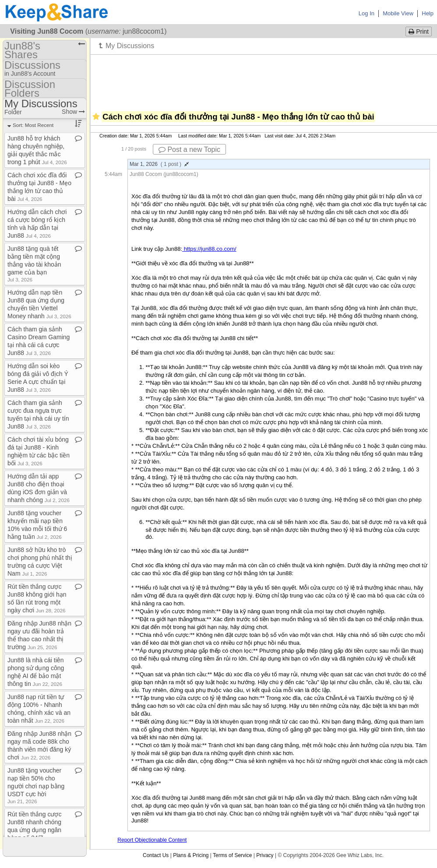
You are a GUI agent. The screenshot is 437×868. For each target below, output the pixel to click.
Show (73, 112)
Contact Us (156, 855)
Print (419, 32)
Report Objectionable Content (152, 840)
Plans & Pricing (191, 855)
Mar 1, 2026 (159, 164)
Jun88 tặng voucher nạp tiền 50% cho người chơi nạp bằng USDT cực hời (36, 785)
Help (428, 13)
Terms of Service (232, 855)
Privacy (265, 855)
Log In (367, 13)
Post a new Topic (189, 149)
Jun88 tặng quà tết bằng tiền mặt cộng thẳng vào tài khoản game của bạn (34, 264)
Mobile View (398, 13)
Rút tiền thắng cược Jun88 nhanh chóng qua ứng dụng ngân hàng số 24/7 (35, 829)
